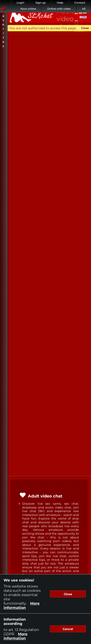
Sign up (41, 3)
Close (85, 28)
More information (22, 606)
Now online (28, 9)
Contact (80, 3)
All (84, 9)
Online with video (59, 9)
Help (60, 3)
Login (20, 3)
